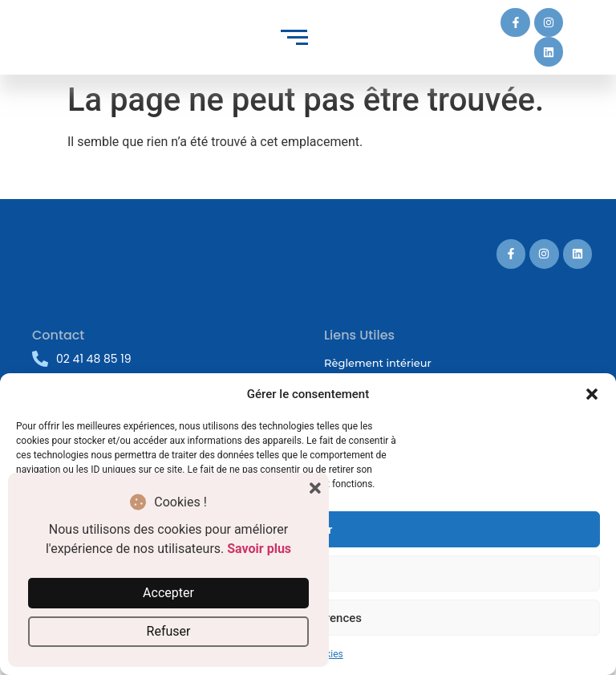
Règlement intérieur (378, 363)
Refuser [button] (169, 631)
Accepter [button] (168, 593)
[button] (592, 394)
